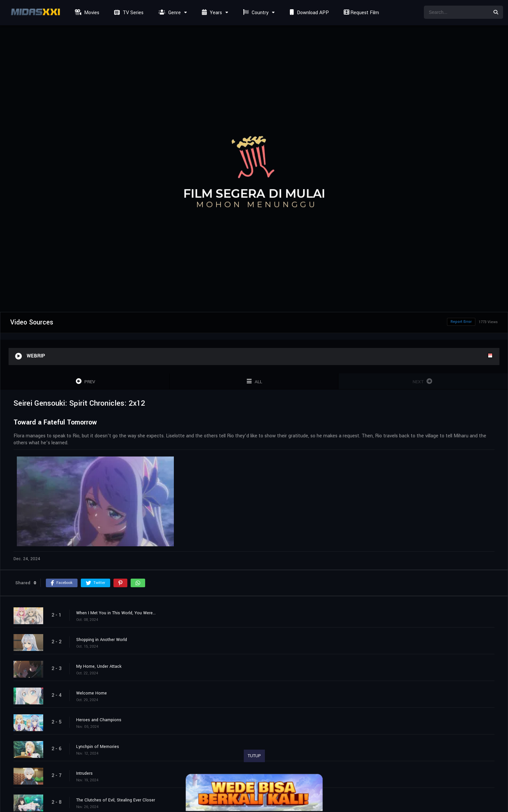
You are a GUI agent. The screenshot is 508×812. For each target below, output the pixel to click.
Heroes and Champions (99, 720)
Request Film (361, 13)
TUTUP (254, 756)
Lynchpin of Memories (98, 747)
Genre (169, 13)
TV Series (128, 13)
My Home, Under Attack (99, 666)
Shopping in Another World (102, 640)
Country (255, 13)
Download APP (308, 13)
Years (211, 13)
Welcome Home (92, 693)
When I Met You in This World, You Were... (116, 613)
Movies (86, 13)
